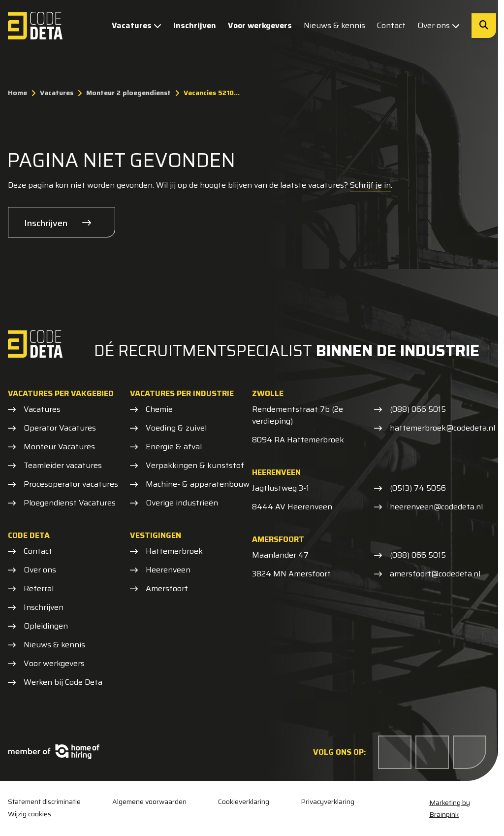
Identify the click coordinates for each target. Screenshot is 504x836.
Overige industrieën (182, 503)
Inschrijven (195, 25)
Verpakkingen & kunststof (195, 466)
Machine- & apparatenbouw (198, 484)
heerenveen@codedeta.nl (436, 507)
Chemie (159, 409)
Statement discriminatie (44, 802)
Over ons (439, 25)
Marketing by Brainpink (450, 808)
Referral (39, 589)
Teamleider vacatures (63, 466)
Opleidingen (46, 626)
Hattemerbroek (174, 551)
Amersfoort (167, 589)
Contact (391, 25)
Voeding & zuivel (176, 428)
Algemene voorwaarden (149, 802)
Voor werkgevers (260, 25)
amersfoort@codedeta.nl (435, 574)
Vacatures (137, 25)
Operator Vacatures (60, 428)
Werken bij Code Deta (63, 682)
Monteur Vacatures (59, 447)
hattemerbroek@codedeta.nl (442, 428)
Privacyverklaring (328, 802)
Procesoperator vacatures (71, 484)
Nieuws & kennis (334, 25)
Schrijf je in (370, 185)
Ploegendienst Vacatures (70, 503)
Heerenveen (168, 570)
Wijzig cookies (30, 814)
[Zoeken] (484, 26)
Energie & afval (174, 447)
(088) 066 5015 (418, 409)
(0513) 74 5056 (418, 488)
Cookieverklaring (244, 802)
